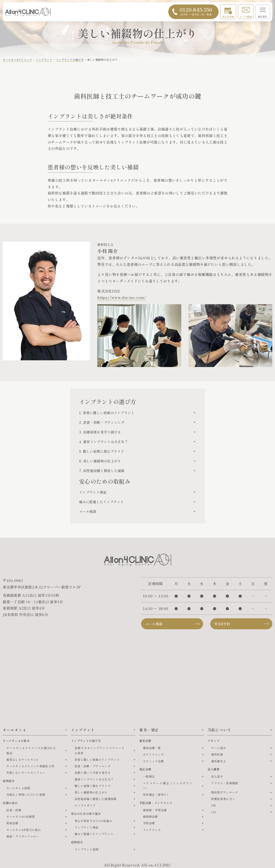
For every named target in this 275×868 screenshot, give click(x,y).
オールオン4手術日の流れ (24, 830)
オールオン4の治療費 (21, 817)
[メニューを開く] (263, 12)
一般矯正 (149, 776)
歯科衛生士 (219, 761)
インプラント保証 (93, 492)
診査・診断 (14, 810)
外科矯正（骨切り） (156, 795)
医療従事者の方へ (223, 799)
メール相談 (246, 17)
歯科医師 (217, 754)
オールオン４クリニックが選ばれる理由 (31, 750)
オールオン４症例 (18, 788)
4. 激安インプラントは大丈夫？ (103, 442)
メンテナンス (152, 830)
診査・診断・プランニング (93, 766)
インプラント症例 (87, 849)
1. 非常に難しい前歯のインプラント (107, 413)
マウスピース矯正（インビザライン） (168, 786)
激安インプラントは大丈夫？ (94, 779)
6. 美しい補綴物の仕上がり (100, 461)
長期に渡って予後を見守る (93, 773)
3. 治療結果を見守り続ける (100, 432)
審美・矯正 (149, 730)
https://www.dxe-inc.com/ (122, 297)
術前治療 (12, 823)
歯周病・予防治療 (155, 810)
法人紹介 (217, 776)
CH (214, 812)
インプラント (83, 730)
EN (214, 805)
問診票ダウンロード (225, 792)
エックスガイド (85, 805)
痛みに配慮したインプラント (101, 502)
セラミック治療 (153, 761)
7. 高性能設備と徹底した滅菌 (102, 471)
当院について (220, 730)
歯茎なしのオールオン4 (22, 760)
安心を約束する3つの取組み (93, 821)
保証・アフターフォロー (23, 836)
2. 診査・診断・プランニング (102, 422)
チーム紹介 (219, 748)
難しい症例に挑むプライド (93, 786)
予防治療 (149, 823)
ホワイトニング (153, 754)
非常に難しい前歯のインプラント (97, 760)
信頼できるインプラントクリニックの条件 (100, 750)
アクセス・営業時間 (225, 783)
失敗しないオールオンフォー (26, 773)
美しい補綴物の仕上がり (91, 792)
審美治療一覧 (152, 748)
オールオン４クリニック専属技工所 (30, 766)
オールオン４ (15, 730)
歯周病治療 (150, 817)
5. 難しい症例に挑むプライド (102, 451)
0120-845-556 (196, 11)
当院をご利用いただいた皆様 (26, 795)
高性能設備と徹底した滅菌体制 (95, 799)
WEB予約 (228, 17)
